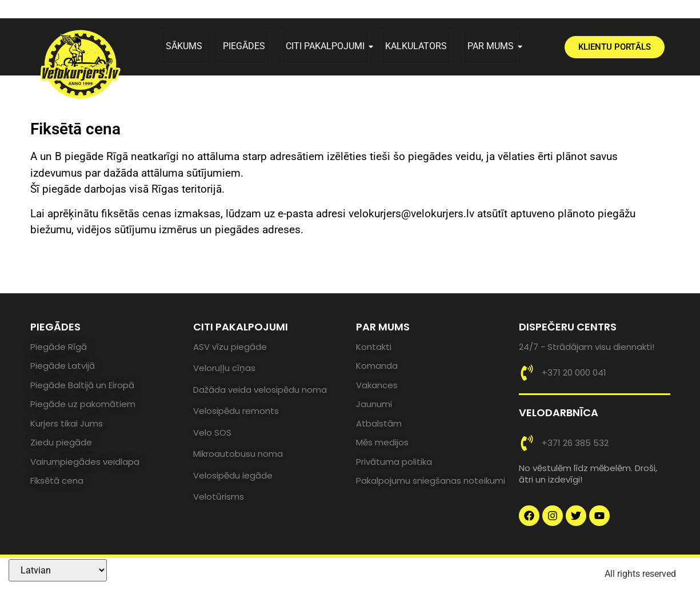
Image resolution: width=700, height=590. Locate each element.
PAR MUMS (493, 46)
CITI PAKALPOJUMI (327, 46)
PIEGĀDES (244, 46)
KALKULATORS (416, 46)
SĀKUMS (184, 46)
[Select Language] (58, 570)
